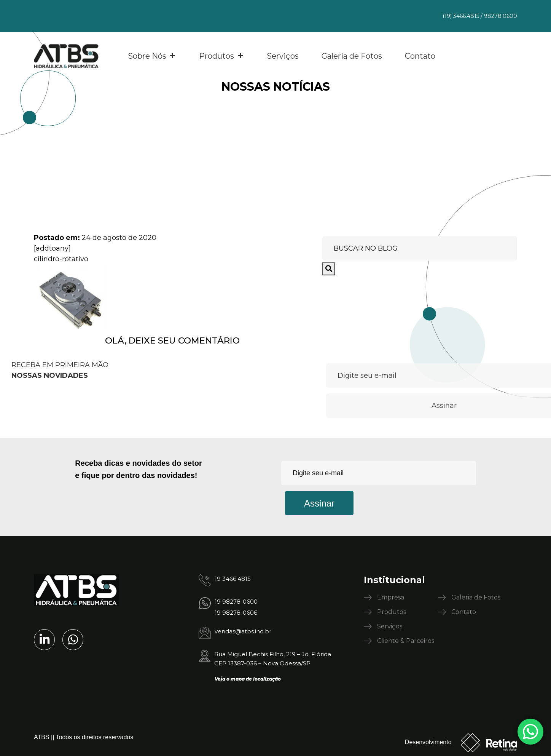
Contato (420, 56)
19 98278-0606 (236, 613)
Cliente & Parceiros (406, 641)
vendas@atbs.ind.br (243, 631)
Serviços (283, 56)
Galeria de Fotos (352, 56)
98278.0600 (501, 16)
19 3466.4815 (233, 579)
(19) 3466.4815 (461, 16)
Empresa (391, 597)
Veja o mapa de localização (248, 679)
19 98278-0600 (236, 602)
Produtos (221, 56)
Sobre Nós (152, 56)
